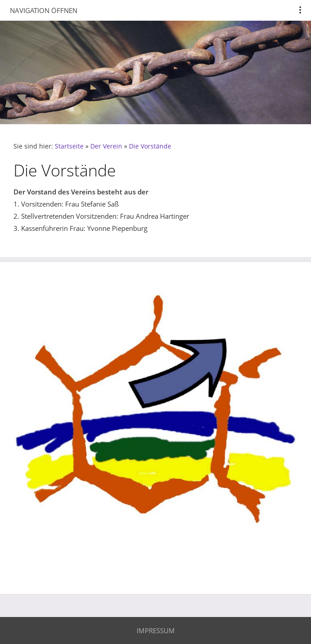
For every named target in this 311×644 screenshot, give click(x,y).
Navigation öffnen (44, 10)
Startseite (69, 146)
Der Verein (106, 146)
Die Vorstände (150, 146)
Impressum (156, 630)
